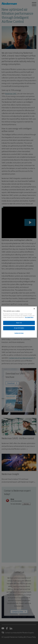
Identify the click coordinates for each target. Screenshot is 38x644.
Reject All (19, 323)
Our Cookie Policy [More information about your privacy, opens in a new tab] (29, 317)
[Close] (34, 309)
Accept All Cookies (19, 328)
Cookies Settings (19, 333)
